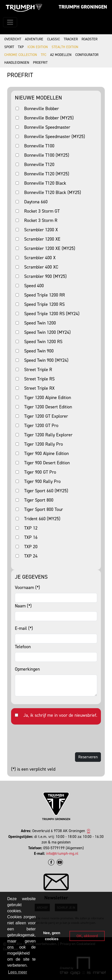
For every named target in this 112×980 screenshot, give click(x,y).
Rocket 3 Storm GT (42, 211)
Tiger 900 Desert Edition (47, 463)
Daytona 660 (36, 202)
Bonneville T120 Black (45, 183)
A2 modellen (61, 55)
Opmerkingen (27, 669)
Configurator (87, 55)
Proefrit (40, 63)
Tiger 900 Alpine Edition (46, 453)
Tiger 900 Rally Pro (42, 481)
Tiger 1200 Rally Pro (44, 444)
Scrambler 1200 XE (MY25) (50, 248)
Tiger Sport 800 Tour (44, 509)
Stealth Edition (65, 47)
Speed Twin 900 (39, 351)
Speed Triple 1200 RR (45, 295)
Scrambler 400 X (40, 258)
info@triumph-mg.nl (62, 854)
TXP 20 (31, 547)
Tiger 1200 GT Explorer (46, 416)
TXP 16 (31, 537)
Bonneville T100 (39, 146)
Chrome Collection (21, 55)
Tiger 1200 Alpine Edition (48, 398)
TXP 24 (31, 556)
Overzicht (13, 39)
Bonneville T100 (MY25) (47, 155)
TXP (21, 47)
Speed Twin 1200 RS (43, 342)
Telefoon (23, 647)
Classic (53, 39)
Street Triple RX (39, 388)
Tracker (71, 39)
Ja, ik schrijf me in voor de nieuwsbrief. (60, 715)
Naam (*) (23, 606)
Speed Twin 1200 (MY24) (47, 332)
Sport (9, 47)
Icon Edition (38, 47)
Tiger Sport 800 (39, 500)
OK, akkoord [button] (87, 936)
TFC (44, 55)
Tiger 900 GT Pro (40, 472)
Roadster (89, 39)
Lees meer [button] (18, 972)
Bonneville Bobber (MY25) (49, 118)
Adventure (34, 39)
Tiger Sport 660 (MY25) (46, 491)
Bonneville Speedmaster (47, 127)
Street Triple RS (39, 379)
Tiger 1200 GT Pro (41, 426)
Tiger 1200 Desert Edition (48, 407)
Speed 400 (34, 286)
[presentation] (49, 738)
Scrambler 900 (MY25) (45, 276)
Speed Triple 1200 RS (44, 304)
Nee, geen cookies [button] (52, 936)
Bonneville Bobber (42, 109)
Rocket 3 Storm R (41, 220)
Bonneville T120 (39, 165)
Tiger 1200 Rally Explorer (48, 435)
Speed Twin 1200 (40, 323)
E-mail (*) (24, 628)
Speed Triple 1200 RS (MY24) (52, 314)
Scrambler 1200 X (41, 230)
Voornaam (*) (27, 587)
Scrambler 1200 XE (42, 239)
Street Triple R (38, 370)
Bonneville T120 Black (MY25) (53, 192)
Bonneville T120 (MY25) (47, 174)
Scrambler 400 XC (41, 267)
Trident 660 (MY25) (42, 519)
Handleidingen (17, 63)
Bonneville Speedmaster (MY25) (55, 137)
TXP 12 (31, 528)
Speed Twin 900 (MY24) (46, 360)
